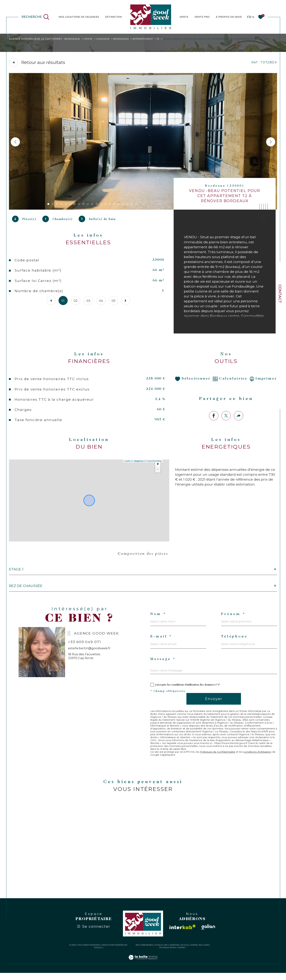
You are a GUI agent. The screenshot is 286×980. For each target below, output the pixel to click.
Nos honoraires (144, 952)
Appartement (144, 39)
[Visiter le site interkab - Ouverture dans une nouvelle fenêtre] (182, 934)
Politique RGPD (167, 954)
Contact (280, 294)
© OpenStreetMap (153, 464)
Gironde (104, 39)
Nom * (158, 619)
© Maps (138, 464)
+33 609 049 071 (85, 647)
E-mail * (161, 642)
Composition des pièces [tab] (143, 557)
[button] (270, 142)
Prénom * (234, 619)
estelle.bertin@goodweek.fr (90, 653)
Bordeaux (122, 39)
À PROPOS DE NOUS (229, 17)
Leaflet (127, 464)
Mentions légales (179, 952)
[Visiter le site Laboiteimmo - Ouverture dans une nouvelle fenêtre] (143, 969)
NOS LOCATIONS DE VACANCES (79, 17)
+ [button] (158, 467)
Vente (89, 39)
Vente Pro (202, 17)
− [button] (158, 473)
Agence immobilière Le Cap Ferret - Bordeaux (45, 39)
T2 (160, 39)
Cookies (181, 955)
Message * (163, 665)
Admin (194, 952)
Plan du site (161, 952)
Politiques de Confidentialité (219, 758)
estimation (113, 17)
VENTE (184, 17)
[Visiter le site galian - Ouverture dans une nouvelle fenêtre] (208, 934)
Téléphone (235, 642)
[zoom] (143, 209)
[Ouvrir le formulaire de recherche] (35, 17)
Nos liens (204, 952)
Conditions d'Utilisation (260, 758)
